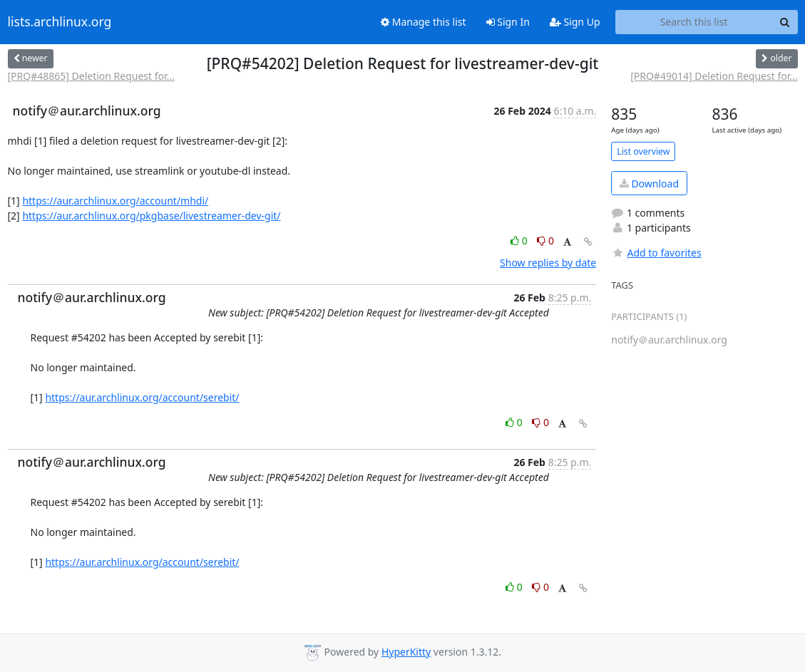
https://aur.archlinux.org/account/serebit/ (142, 397)
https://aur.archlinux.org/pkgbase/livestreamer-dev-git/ (151, 216)
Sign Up (575, 22)
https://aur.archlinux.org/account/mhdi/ (115, 201)
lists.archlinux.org (60, 22)
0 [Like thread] (520, 241)
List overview (643, 151)
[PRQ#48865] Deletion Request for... (91, 76)
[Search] (785, 22)
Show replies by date (548, 263)
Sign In (508, 22)
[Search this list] (694, 22)
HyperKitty (406, 652)
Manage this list (424, 22)
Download (649, 183)
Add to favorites (656, 253)
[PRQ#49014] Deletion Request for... (714, 76)
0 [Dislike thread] (545, 241)
